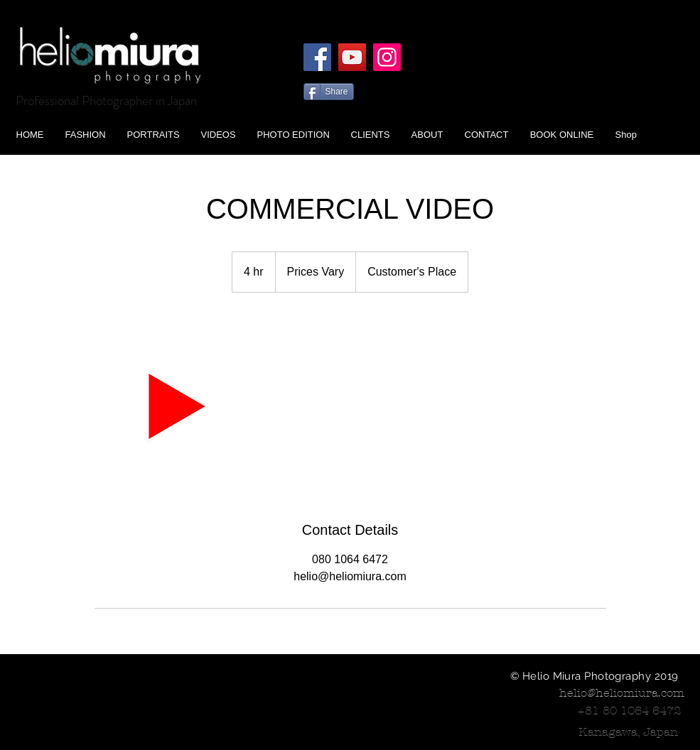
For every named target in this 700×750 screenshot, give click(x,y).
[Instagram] (387, 57)
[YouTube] (352, 57)
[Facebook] (317, 57)
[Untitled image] (177, 406)
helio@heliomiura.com (622, 693)
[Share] (329, 92)
